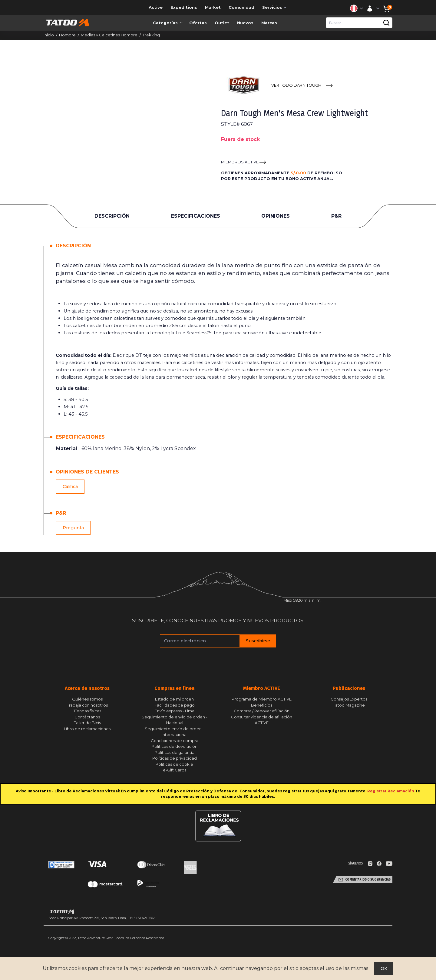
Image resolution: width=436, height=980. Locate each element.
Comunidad (241, 7)
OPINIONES (276, 216)
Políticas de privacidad (175, 758)
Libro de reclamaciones (87, 729)
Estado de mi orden (174, 699)
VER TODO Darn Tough (296, 85)
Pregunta (73, 528)
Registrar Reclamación (391, 791)
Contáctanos (87, 717)
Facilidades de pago (175, 705)
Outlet (222, 23)
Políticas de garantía (175, 752)
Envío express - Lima (175, 711)
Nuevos (245, 23)
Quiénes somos (87, 699)
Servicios (275, 8)
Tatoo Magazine (349, 705)
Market (213, 7)
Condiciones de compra (175, 741)
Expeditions (184, 7)
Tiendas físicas (87, 711)
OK (384, 968)
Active (156, 7)
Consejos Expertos (349, 699)
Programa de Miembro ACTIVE (262, 699)
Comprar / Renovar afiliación (262, 711)
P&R (336, 216)
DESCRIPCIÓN (112, 216)
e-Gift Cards (175, 770)
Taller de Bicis (87, 723)
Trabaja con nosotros (87, 705)
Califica (70, 487)
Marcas (269, 23)
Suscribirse (258, 641)
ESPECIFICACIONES (196, 216)
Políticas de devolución (175, 746)
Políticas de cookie (174, 764)
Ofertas (198, 23)
